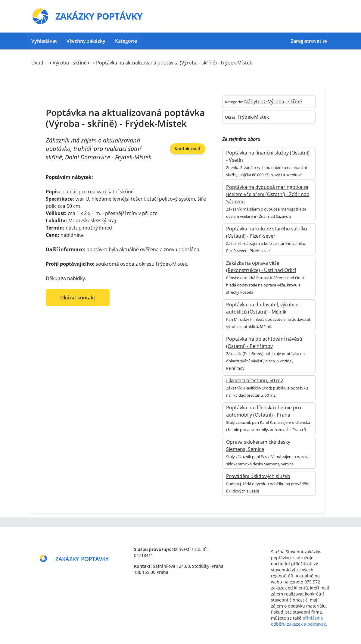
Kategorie (126, 41)
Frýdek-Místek (253, 117)
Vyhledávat (44, 41)
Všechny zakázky (86, 41)
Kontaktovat (188, 149)
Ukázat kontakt (78, 298)
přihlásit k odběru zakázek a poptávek (298, 621)
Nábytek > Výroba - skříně (273, 102)
